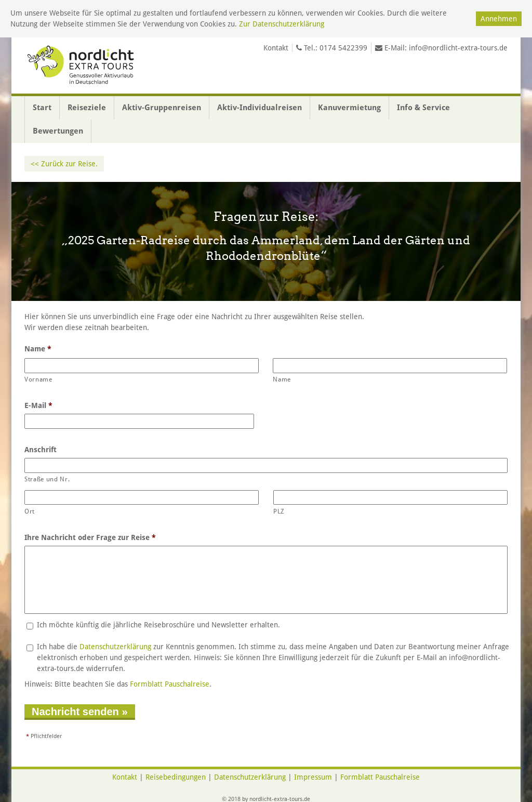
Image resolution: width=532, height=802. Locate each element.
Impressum (313, 777)
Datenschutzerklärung (115, 647)
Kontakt (276, 48)
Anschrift (41, 450)
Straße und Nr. (47, 479)
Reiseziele (87, 108)
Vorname (38, 379)
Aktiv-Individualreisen (260, 108)
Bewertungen (58, 131)
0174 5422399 (343, 48)
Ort (30, 511)
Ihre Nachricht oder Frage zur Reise (90, 537)
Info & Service (423, 108)
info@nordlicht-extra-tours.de (458, 48)
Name (38, 349)
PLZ (279, 511)
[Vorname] (142, 366)
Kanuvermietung (349, 108)
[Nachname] (390, 366)
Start (42, 108)
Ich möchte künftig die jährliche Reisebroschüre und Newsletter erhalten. (158, 625)
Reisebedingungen (176, 777)
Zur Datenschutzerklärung (282, 24)
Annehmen (499, 19)
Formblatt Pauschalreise (170, 684)
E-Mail (38, 405)
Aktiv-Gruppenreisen (162, 108)
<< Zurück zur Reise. (64, 164)
